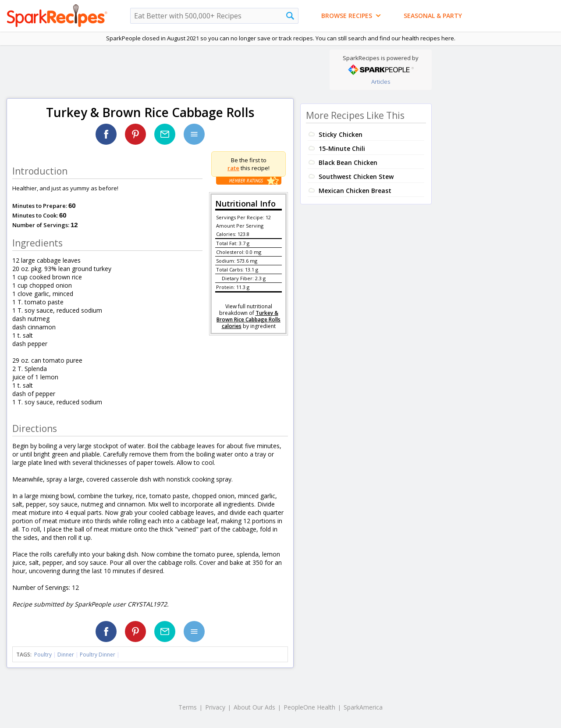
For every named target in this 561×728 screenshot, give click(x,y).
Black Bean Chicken (348, 162)
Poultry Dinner (98, 655)
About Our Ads (254, 707)
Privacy (215, 707)
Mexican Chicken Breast (355, 191)
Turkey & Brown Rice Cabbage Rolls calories (249, 319)
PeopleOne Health (309, 707)
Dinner (66, 655)
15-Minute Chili (342, 148)
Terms (188, 707)
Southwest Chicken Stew (356, 177)
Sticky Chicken (341, 134)
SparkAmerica (363, 707)
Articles (381, 82)
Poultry (43, 655)
